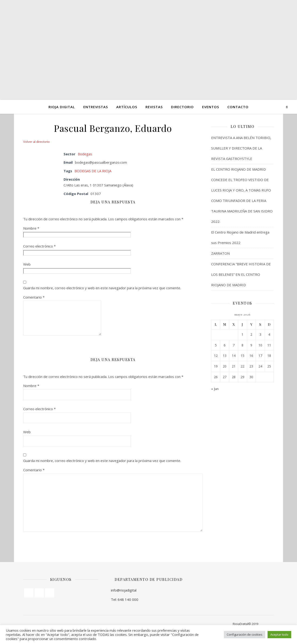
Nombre (31, 228)
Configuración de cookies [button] (245, 634)
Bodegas (85, 154)
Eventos (211, 107)
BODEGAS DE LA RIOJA (93, 171)
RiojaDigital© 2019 (245, 624)
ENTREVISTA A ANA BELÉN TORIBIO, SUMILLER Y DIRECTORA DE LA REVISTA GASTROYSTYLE (241, 148)
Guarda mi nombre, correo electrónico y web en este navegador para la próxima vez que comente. (102, 288)
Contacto (238, 107)
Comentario (34, 297)
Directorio (182, 107)
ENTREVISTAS (96, 107)
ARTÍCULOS (127, 107)
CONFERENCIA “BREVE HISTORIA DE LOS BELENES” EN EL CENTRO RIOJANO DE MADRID (241, 274)
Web (27, 264)
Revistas (154, 107)
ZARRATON (220, 253)
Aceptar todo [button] (279, 634)
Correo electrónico (39, 246)
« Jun (215, 389)
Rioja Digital (62, 107)
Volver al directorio (36, 142)
